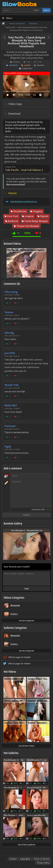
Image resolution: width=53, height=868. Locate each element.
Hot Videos (10, 672)
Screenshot (27, 69)
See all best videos (27, 746)
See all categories (27, 621)
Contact (13, 859)
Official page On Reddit (19, 657)
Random (40, 65)
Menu (9, 18)
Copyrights (25, 859)
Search (46, 10)
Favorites (13, 65)
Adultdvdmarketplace (24, 202)
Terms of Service (42, 859)
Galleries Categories (15, 628)
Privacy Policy (43, 863)
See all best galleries (27, 845)
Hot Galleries (11, 753)
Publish (27, 515)
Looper (27, 65)
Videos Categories (14, 598)
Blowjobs (17, 62)
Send (27, 589)
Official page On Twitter (19, 664)
